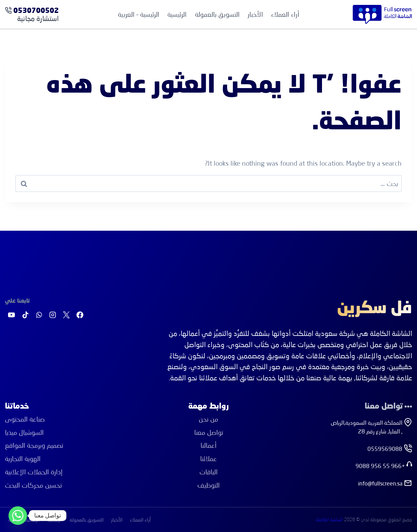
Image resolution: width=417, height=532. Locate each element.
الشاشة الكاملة (329, 520)
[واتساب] (39, 315)
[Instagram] (53, 315)
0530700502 (36, 11)
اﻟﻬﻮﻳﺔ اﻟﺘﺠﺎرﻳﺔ (23, 458)
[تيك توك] (25, 315)
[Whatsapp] (18, 516)
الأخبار (255, 14)
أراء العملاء (285, 14)
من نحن (208, 419)
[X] (66, 315)
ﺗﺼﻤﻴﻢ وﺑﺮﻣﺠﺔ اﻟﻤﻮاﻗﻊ (34, 445)
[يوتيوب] (12, 315)
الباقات (208, 472)
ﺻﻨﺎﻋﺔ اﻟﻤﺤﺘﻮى (25, 419)
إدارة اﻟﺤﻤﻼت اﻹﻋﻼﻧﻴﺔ (34, 472)
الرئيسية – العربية (138, 14)
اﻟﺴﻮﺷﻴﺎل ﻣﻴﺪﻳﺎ (24, 432)
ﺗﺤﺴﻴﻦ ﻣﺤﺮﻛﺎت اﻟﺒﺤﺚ (33, 485)
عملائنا (208, 458)
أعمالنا (208, 445)
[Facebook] (80, 315)
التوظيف (208, 485)
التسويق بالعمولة (217, 14)
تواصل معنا (209, 432)
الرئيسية (177, 14)
